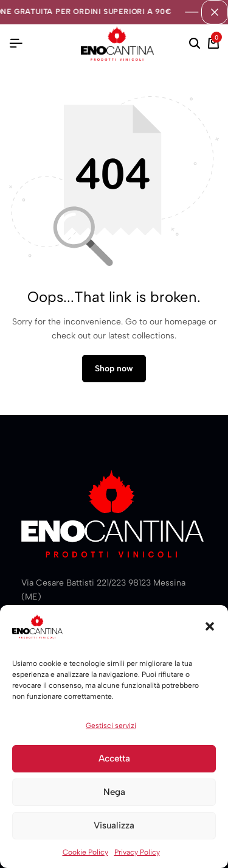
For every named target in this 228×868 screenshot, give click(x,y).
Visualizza (114, 825)
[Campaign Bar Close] (215, 12)
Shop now (114, 369)
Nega (114, 792)
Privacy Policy (137, 852)
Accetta (114, 758)
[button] (210, 626)
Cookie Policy (85, 852)
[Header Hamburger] (16, 44)
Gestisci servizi (111, 726)
